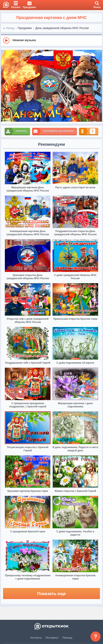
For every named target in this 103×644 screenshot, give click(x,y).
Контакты (36, 638)
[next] (98, 86)
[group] (51, 40)
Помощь (67, 638)
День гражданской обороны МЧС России (62, 28)
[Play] (6, 41)
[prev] (5, 86)
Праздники (25, 28)
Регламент (52, 638)
